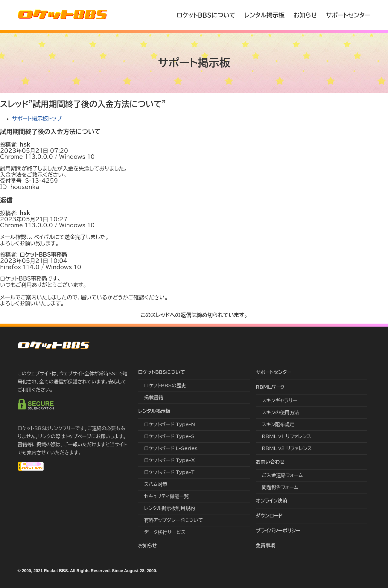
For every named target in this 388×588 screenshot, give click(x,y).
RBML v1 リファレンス (286, 436)
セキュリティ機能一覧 (166, 496)
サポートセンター (348, 15)
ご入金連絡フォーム (282, 475)
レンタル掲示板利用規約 (170, 508)
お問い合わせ (270, 462)
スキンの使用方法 (280, 412)
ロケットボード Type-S (169, 436)
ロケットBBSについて (206, 15)
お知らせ (305, 15)
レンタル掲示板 (264, 15)
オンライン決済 (271, 501)
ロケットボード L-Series (171, 448)
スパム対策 (156, 484)
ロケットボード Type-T (169, 472)
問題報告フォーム (280, 487)
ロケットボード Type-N (170, 424)
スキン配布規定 (278, 424)
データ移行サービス (165, 532)
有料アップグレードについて (174, 520)
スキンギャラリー (279, 400)
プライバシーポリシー (278, 531)
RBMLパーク (270, 387)
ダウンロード (269, 516)
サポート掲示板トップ (37, 118)
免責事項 (265, 546)
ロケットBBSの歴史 (165, 386)
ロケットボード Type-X (170, 460)
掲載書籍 (154, 397)
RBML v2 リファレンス (287, 448)
